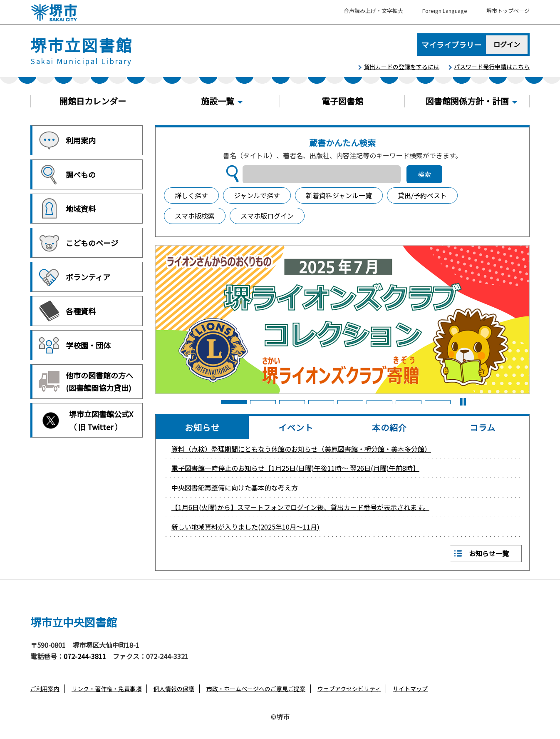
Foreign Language (445, 11)
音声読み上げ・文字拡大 (373, 11)
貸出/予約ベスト (422, 195)
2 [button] (263, 402)
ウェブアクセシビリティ (349, 689)
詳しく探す (191, 195)
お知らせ (202, 427)
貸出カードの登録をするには (401, 67)
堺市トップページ (508, 11)
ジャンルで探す (257, 195)
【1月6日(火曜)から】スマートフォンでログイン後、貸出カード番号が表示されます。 (300, 507)
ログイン (507, 44)
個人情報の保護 (174, 689)
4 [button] (321, 402)
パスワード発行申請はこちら (492, 67)
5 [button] (350, 402)
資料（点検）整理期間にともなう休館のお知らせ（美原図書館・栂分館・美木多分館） (301, 449)
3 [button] (292, 402)
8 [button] (437, 402)
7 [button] (408, 402)
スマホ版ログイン (267, 216)
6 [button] (379, 402)
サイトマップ (410, 689)
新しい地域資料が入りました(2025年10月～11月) (245, 527)
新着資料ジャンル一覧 (339, 195)
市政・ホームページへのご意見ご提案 (256, 689)
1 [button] (233, 402)
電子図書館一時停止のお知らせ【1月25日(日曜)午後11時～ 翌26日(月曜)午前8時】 (295, 468)
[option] (342, 320)
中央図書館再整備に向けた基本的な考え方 (235, 488)
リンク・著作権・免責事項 (107, 689)
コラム (483, 427)
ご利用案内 (45, 689)
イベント (296, 427)
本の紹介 (389, 427)
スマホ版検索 (195, 216)
